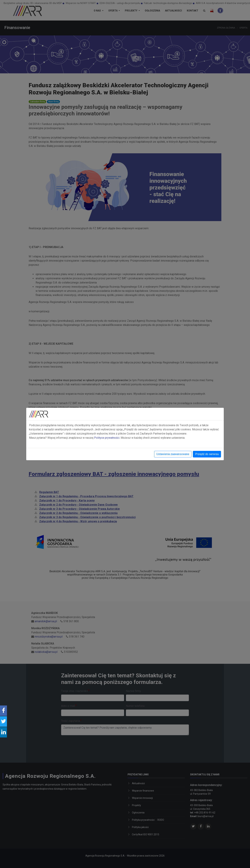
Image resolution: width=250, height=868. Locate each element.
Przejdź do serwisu (207, 454)
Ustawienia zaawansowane (173, 454)
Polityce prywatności (107, 438)
